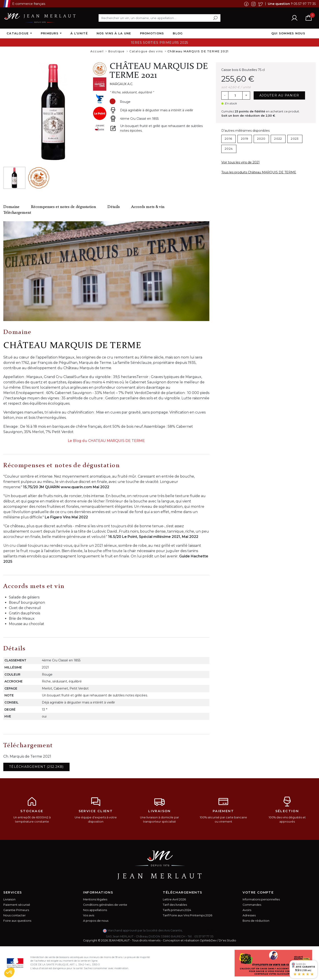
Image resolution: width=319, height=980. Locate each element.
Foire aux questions (17, 921)
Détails (114, 207)
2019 (245, 139)
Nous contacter (15, 915)
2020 (261, 139)
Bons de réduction (256, 921)
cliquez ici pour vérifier (199, 930)
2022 (278, 139)
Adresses (249, 915)
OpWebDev (208, 940)
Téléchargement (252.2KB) (36, 767)
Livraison (9, 899)
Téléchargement (17, 213)
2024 (229, 149)
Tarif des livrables (175, 905)
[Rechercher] (159, 18)
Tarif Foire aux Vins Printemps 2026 (188, 915)
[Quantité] (235, 96)
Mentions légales (95, 899)
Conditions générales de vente (105, 905)
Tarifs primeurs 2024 (177, 910)
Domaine (11, 207)
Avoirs (247, 910)
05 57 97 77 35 (305, 4)
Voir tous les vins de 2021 (240, 162)
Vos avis (89, 915)
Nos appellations (95, 910)
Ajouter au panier (279, 95)
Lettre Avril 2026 (174, 899)
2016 (229, 139)
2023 (295, 139)
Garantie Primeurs (16, 910)
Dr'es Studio (228, 940)
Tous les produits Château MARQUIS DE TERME (259, 172)
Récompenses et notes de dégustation (63, 207)
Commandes (252, 905)
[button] (9, 972)
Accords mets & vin (148, 207)
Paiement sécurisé (17, 905)
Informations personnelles (261, 899)
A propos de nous (96, 921)
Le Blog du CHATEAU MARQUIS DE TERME (106, 441)
